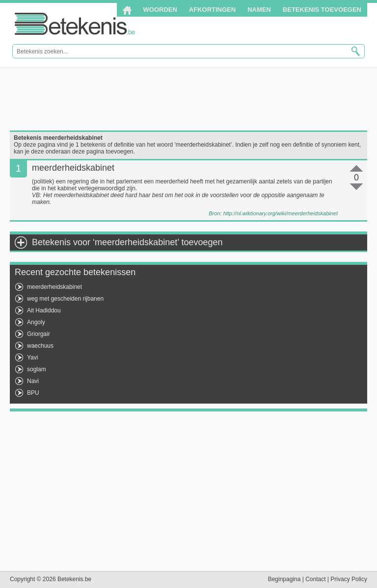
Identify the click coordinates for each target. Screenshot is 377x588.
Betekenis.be (75, 24)
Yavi (32, 358)
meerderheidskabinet (54, 287)
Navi (33, 381)
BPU (33, 393)
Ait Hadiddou (44, 310)
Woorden (160, 10)
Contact (315, 579)
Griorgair (39, 334)
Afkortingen (212, 10)
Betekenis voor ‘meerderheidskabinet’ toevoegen (127, 242)
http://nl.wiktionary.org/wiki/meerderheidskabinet (281, 213)
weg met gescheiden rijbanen (65, 299)
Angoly (36, 322)
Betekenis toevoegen (322, 10)
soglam (37, 369)
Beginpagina (284, 579)
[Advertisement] (188, 99)
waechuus (40, 346)
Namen (259, 10)
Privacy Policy (349, 579)
